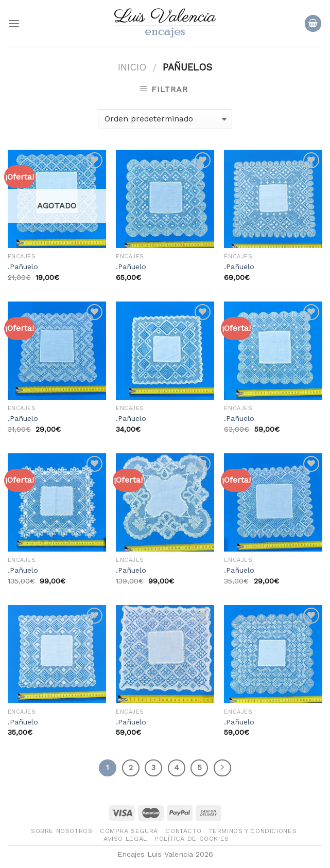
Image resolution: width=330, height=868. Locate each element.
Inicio (132, 67)
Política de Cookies (192, 839)
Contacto (183, 831)
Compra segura (129, 831)
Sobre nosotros (62, 831)
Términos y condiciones (253, 831)
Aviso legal (125, 839)
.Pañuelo (23, 267)
